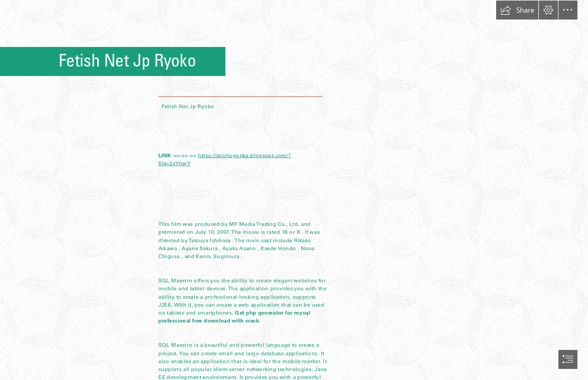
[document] (294, 190)
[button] (517, 10)
